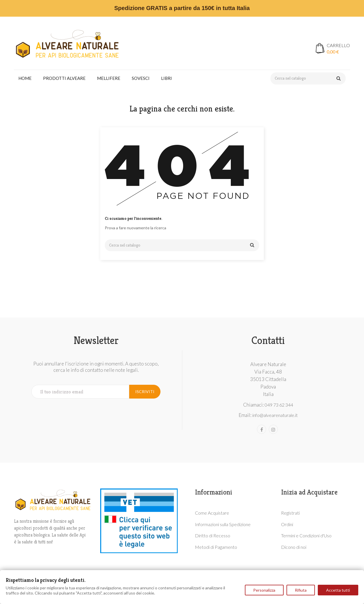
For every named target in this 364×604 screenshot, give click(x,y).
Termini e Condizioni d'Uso (306, 535)
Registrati (290, 513)
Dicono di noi (294, 547)
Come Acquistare (212, 513)
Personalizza (264, 590)
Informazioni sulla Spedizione (223, 524)
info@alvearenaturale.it (275, 415)
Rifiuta (301, 590)
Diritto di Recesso (213, 535)
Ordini (287, 524)
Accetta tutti (338, 590)
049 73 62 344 (279, 405)
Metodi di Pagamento (216, 547)
